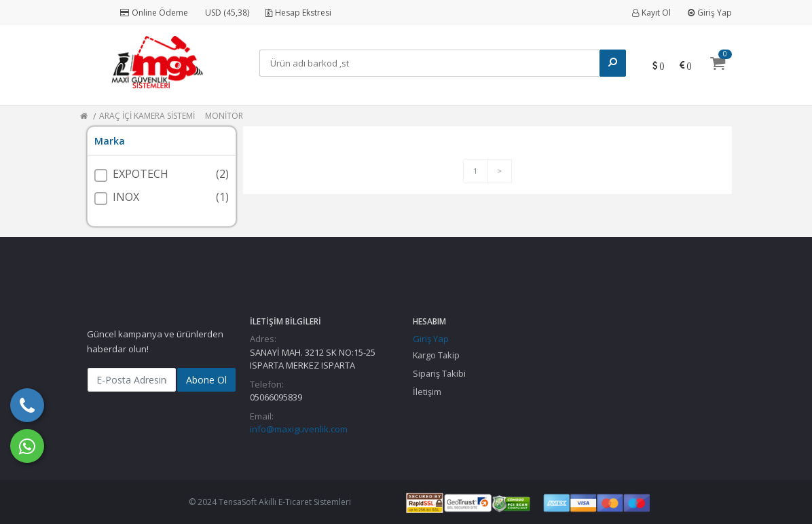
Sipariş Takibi (439, 373)
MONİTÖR (224, 116)
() (658, 65)
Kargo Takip (436, 355)
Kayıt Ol (651, 13)
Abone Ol (206, 380)
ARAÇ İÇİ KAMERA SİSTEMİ (147, 116)
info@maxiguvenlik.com (299, 429)
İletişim (427, 392)
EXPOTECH (141, 174)
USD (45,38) (227, 13)
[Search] (429, 63)
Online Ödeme (154, 13)
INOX (126, 197)
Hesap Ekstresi (298, 13)
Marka (110, 141)
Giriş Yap (710, 13)
